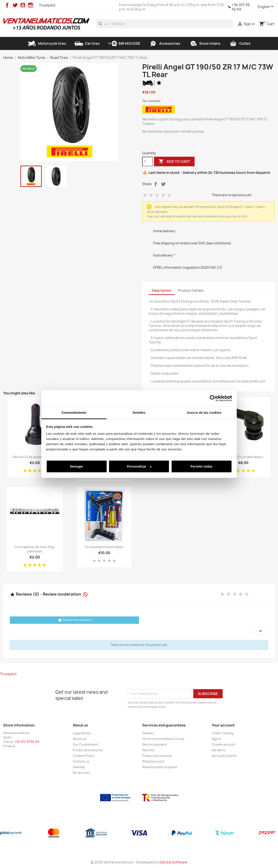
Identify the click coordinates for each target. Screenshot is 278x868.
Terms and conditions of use (163, 739)
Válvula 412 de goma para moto (35, 457)
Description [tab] (162, 291)
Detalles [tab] (139, 413)
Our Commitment (86, 744)
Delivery (148, 733)
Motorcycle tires (47, 43)
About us (79, 739)
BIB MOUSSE (124, 43)
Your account (223, 725)
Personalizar (139, 466)
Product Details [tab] (191, 291)
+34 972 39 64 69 (241, 7)
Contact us (81, 761)
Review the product (74, 620)
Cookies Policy (84, 756)
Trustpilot (47, 5)
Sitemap (79, 767)
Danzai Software (174, 862)
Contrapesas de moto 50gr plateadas (35, 549)
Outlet (240, 43)
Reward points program (160, 767)
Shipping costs (153, 761)
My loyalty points (224, 756)
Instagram (31, 5)
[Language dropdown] (266, 7)
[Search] (165, 24)
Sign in (217, 739)
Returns (148, 750)
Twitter (15, 5)
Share (156, 184)
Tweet (163, 184)
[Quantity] (147, 161)
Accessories (165, 43)
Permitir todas (201, 466)
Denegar (76, 466)
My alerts (219, 750)
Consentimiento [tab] (74, 413)
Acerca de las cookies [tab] (204, 413)
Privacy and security (88, 750)
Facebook (7, 5)
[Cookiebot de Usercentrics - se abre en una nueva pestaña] (213, 398)
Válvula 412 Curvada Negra (243, 457)
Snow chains (205, 43)
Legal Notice (82, 733)
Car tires (87, 43)
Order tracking (223, 733)
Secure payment (155, 744)
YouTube (23, 5)
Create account (224, 744)
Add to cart (174, 161)
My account (81, 773)
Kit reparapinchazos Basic (104, 547)
